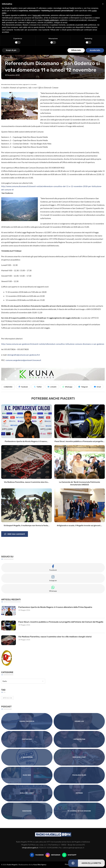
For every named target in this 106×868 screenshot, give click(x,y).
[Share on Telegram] (83, 387)
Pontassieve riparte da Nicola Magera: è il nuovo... (26, 441)
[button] (103, 4)
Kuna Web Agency (40, 865)
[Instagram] (53, 855)
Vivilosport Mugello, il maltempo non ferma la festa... (27, 526)
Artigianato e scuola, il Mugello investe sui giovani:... (79, 526)
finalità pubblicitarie (51, 20)
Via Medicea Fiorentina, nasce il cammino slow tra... (27, 482)
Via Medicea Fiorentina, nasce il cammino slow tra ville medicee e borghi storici (55, 637)
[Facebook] (37, 855)
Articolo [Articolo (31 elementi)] (7, 698)
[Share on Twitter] (38, 387)
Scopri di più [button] (11, 50)
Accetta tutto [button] (95, 50)
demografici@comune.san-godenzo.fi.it (24, 355)
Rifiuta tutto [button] (76, 50)
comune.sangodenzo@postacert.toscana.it (23, 360)
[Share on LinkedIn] (52, 387)
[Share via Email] (97, 387)
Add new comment (15, 534)
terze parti (37, 15)
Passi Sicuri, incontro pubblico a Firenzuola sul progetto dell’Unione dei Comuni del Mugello (61, 622)
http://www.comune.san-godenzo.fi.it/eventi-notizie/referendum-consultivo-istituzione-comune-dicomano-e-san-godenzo (53, 344)
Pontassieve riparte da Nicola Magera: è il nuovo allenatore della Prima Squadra (55, 607)
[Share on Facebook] (23, 387)
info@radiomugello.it (30, 848)
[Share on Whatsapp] (67, 387)
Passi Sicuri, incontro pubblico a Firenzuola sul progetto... (80, 441)
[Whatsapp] (69, 855)
